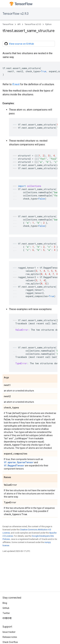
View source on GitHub (19, 44)
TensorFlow (8, 24)
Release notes (10, 637)
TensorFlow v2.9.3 (16, 14)
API (19, 24)
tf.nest (16, 84)
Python (48, 24)
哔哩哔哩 (7, 618)
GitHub (6, 608)
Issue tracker (9, 632)
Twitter (6, 613)
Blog (5, 603)
